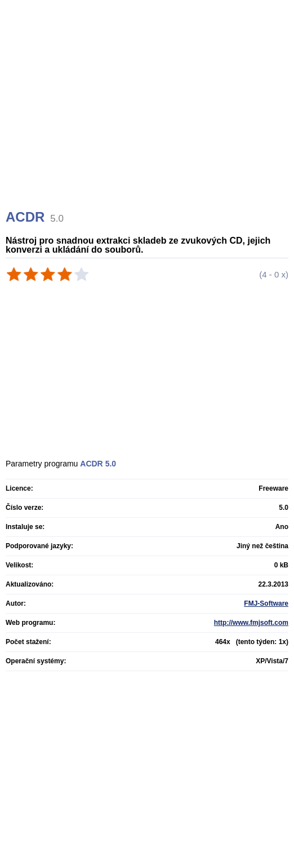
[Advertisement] (148, 118)
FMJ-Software (266, 603)
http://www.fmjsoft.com (251, 623)
